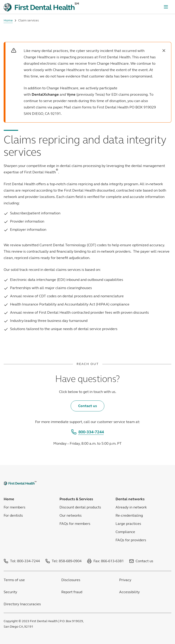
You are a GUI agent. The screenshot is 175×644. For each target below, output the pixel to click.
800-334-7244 (87, 432)
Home (8, 20)
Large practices (128, 524)
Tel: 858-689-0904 (67, 561)
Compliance (125, 532)
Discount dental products (80, 507)
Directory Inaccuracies (22, 604)
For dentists (13, 515)
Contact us (87, 406)
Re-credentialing (129, 515)
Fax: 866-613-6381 (109, 561)
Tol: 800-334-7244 (25, 561)
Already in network (131, 507)
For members (14, 507)
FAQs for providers (131, 540)
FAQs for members (75, 524)
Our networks (71, 515)
